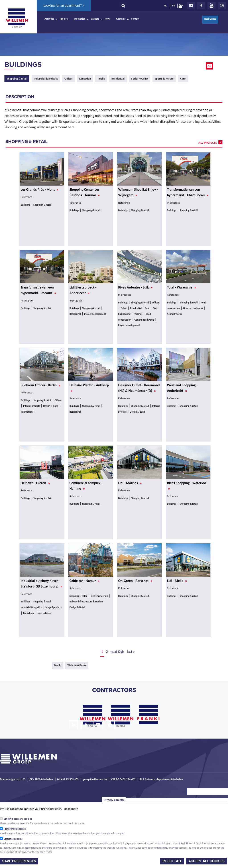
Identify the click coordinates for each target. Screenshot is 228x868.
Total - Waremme (182, 287)
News (108, 19)
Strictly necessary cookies (18, 819)
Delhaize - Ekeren (35, 483)
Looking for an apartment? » (64, 5)
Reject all (172, 861)
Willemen (17, 18)
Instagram (222, 6)
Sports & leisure (164, 79)
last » (131, 652)
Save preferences (19, 861)
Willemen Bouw (77, 665)
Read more (71, 809)
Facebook (201, 6)
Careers (95, 19)
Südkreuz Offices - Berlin (41, 385)
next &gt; (118, 652)
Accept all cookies (207, 861)
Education (85, 79)
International (27, 412)
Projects (64, 19)
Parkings (138, 314)
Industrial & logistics (46, 79)
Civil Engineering (99, 596)
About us (121, 19)
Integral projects (32, 406)
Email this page (210, 66)
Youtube (212, 6)
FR (173, 6)
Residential (118, 79)
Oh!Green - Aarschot (135, 581)
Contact (135, 19)
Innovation (80, 19)
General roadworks (144, 320)
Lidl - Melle (177, 581)
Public (101, 79)
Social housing (140, 79)
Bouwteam (29, 613)
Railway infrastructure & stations (86, 602)
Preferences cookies (15, 829)
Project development (95, 314)
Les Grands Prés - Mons (40, 189)
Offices (69, 79)
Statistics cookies (13, 839)
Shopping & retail (42, 205)
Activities (49, 19)
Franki (58, 665)
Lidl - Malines (130, 483)
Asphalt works (174, 314)
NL (165, 6)
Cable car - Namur (84, 581)
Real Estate (210, 19)
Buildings (23, 65)
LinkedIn (191, 6)
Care (183, 79)
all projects (208, 143)
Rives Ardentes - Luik (135, 287)
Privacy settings (114, 800)
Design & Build (51, 406)
